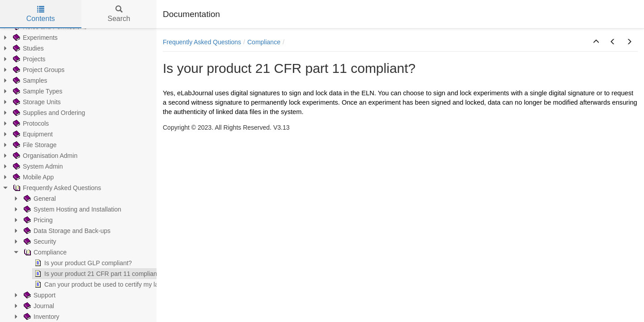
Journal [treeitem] (30, 306)
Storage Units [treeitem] (28, 102)
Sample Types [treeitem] (29, 91)
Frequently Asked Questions (202, 42)
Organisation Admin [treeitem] (37, 156)
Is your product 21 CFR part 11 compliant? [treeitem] (90, 274)
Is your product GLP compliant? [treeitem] (75, 263)
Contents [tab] (41, 14)
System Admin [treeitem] (29, 166)
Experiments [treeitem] (27, 38)
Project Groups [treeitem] (30, 70)
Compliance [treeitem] (37, 252)
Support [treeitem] (31, 295)
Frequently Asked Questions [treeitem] (49, 188)
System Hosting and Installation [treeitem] (64, 209)
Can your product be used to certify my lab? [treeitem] (91, 284)
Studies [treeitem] (20, 48)
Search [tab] (119, 14)
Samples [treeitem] (21, 80)
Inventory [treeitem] (33, 317)
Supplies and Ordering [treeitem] (40, 113)
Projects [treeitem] (21, 59)
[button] (596, 42)
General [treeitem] (31, 199)
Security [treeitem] (32, 241)
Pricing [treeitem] (30, 220)
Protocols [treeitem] (22, 123)
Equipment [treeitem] (24, 134)
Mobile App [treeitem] (25, 177)
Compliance (264, 42)
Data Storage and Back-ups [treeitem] (59, 231)
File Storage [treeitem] (26, 145)
